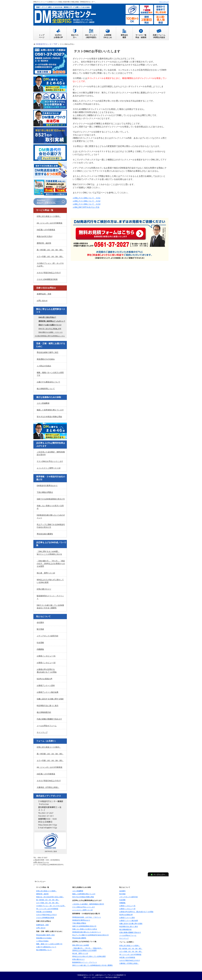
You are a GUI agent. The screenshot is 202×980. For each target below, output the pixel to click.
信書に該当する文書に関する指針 (50, 698)
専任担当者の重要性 (45, 533)
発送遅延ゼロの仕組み (46, 358)
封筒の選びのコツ (44, 588)
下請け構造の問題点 (45, 491)
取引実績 (40, 628)
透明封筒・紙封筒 (44, 242)
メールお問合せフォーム (47, 725)
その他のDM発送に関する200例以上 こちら (50, 335)
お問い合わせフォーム (41, 861)
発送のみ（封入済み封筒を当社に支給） (50, 896)
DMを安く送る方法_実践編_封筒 (50, 328)
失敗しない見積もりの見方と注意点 (50, 506)
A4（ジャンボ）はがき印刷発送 (50, 222)
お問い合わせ (42, 300)
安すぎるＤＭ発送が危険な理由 (49, 416)
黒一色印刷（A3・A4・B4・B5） (50, 249)
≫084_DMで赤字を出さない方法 (88, 206)
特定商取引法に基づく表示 (48, 705)
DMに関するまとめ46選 (81, 944)
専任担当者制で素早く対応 (48, 352)
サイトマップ (42, 731)
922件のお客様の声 (45, 678)
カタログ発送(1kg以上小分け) (49, 272)
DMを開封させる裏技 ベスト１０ (51, 331)
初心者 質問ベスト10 (46, 572)
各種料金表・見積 (44, 293)
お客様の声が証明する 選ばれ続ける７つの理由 (136, 911)
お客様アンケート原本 (46, 685)
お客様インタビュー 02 (46, 662)
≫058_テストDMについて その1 (88, 197)
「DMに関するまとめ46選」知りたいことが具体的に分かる (49, 552)
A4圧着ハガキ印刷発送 (46, 229)
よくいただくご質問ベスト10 (49, 467)
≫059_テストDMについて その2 (88, 200)
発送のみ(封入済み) (45, 235)
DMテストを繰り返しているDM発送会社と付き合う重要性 (50, 606)
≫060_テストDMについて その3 (88, 203)
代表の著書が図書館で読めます (49, 718)
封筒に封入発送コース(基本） (49, 215)
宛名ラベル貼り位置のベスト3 (50, 324)
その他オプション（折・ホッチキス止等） (50, 264)
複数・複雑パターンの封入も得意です (50, 373)
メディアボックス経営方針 (48, 635)
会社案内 (40, 622)
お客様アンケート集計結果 (48, 691)
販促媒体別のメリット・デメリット (50, 596)
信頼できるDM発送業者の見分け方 (51, 498)
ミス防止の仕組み (44, 365)
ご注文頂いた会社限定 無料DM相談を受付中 (51, 452)
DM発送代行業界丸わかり (47, 485)
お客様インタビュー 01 (46, 655)
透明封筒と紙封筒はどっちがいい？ (52, 320)
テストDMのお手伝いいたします (50, 460)
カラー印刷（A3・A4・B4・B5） (50, 255)
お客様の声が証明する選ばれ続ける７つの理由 (47, 670)
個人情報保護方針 (44, 711)
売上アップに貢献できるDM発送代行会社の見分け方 (51, 525)
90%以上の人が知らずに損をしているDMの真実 (50, 580)
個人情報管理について (46, 388)
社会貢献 (40, 642)
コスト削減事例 (43, 402)
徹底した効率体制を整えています (50, 409)
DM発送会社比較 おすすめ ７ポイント (87, 916)
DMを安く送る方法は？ (47, 316)
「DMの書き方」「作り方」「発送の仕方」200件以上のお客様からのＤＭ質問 (51, 563)
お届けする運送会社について (48, 381)
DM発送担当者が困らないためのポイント (51, 516)
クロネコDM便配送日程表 (47, 278)
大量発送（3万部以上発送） (48, 786)
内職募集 (40, 648)
